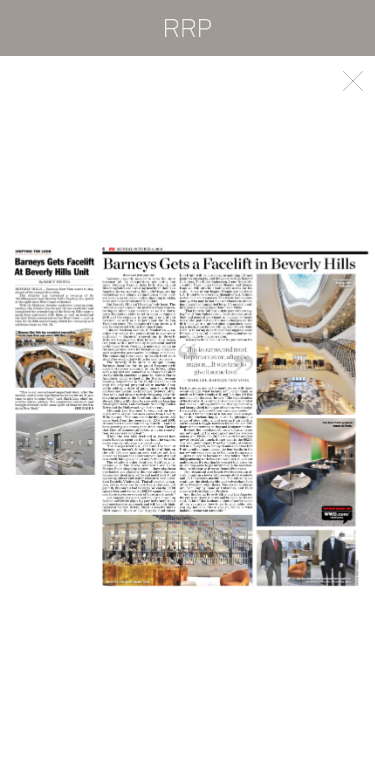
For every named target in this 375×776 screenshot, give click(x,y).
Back (353, 81)
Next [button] (282, 416)
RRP (188, 28)
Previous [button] (94, 416)
